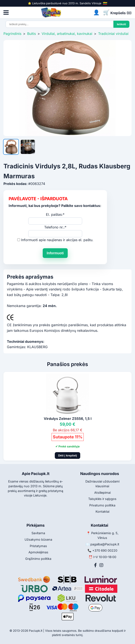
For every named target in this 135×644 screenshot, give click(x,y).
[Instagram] (101, 565)
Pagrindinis (12, 34)
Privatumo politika (102, 505)
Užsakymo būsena (38, 539)
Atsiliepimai (102, 493)
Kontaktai (102, 511)
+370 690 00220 (105, 550)
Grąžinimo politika (38, 559)
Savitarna (38, 533)
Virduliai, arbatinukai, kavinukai (67, 34)
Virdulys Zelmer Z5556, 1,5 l (68, 419)
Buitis (31, 34)
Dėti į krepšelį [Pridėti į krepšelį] (68, 455)
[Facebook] (95, 565)
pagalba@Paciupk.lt (105, 544)
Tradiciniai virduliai (113, 34)
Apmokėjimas (38, 552)
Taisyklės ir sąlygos (102, 499)
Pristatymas (38, 546)
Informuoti (55, 253)
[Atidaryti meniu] (6, 12)
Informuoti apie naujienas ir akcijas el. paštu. (57, 240)
